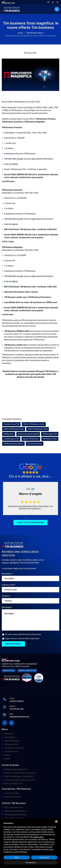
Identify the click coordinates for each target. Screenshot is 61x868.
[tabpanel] (30, 499)
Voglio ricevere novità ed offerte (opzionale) (22, 639)
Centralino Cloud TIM (11, 424)
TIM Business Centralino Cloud (15, 815)
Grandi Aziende (10, 737)
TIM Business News (35, 33)
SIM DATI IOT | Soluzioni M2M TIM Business (20, 773)
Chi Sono (7, 755)
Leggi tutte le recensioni (31, 522)
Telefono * (6, 596)
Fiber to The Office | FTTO (14, 784)
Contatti (7, 759)
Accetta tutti (44, 857)
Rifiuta (17, 857)
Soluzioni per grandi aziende (28, 434)
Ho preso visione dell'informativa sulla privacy (23, 634)
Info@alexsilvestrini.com (19, 717)
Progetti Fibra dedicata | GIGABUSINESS (19, 776)
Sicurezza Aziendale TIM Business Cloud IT (20, 780)
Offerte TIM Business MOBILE (15, 811)
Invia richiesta (13, 644)
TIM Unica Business (35, 444)
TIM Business (9, 434)
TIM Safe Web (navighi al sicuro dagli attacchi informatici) (29, 159)
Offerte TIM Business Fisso (14, 429)
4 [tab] (36, 518)
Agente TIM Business (31, 439)
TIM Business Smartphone (13, 444)
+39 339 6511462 (17, 709)
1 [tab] (25, 518)
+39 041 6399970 (17, 701)
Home (20, 33)
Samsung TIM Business (13, 797)
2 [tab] (29, 518)
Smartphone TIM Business (14, 748)
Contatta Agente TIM (11, 439)
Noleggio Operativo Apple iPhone (16, 769)
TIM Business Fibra (50, 439)
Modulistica (9, 671)
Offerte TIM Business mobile (34, 424)
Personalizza (30, 862)
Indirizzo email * (9, 585)
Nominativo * (7, 574)
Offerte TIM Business (12, 741)
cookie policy (38, 837)
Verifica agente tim (27, 671)
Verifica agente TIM (50, 434)
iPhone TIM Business (12, 793)
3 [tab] (32, 518)
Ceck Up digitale (11, 164)
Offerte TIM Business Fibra (38, 429)
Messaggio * (7, 607)
